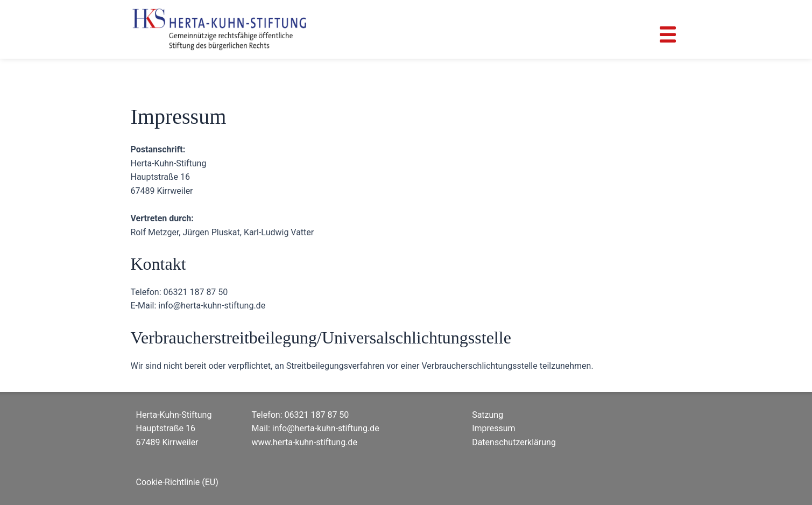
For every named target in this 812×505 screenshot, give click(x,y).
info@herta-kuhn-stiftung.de (326, 428)
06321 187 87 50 (317, 415)
